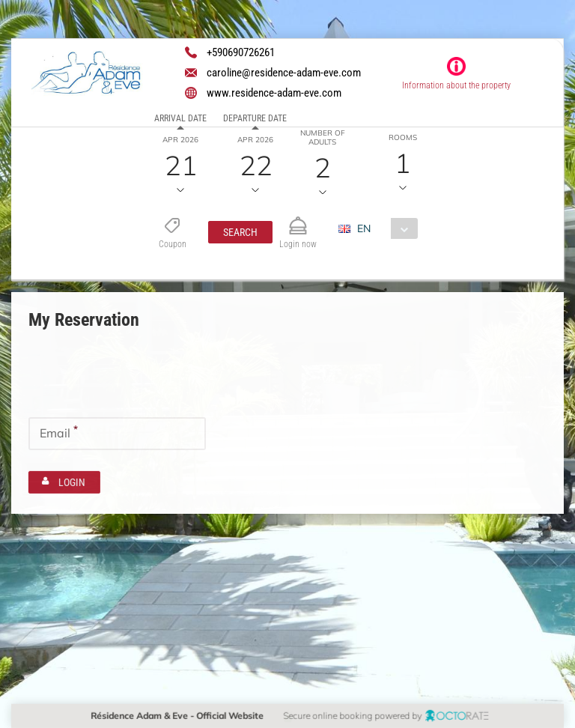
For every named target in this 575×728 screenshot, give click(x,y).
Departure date (255, 118)
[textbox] (117, 379)
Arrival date (180, 118)
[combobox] (383, 228)
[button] (240, 232)
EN (363, 228)
